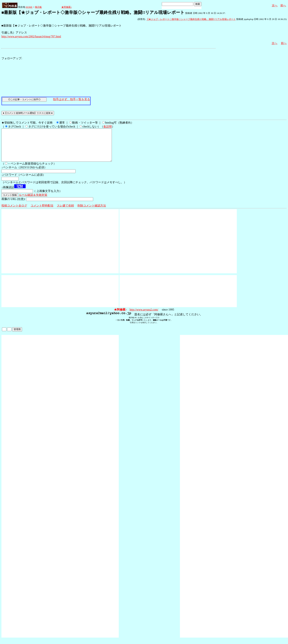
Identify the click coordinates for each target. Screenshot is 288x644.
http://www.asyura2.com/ (144, 316)
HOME (29, 7)
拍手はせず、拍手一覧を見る (71, 99)
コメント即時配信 (42, 212)
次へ (275, 5)
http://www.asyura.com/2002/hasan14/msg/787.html (31, 36)
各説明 (108, 127)
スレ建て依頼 (65, 212)
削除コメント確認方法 (92, 212)
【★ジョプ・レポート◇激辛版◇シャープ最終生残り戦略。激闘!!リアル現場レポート (191, 19)
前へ (283, 5)
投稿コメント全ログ (14, 212)
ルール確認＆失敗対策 (33, 201)
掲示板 (38, 7)
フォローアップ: (12, 58)
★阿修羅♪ (67, 7)
